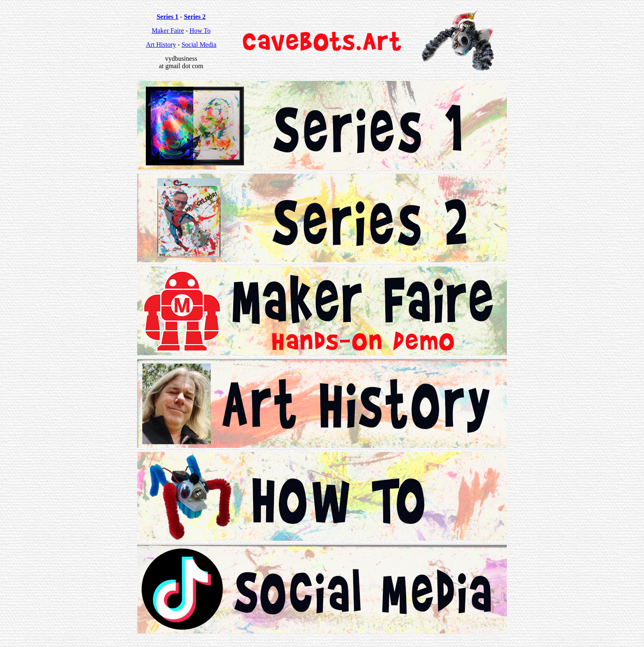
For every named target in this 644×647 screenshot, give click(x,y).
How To (200, 31)
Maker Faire (168, 31)
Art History (161, 45)
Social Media (199, 45)
